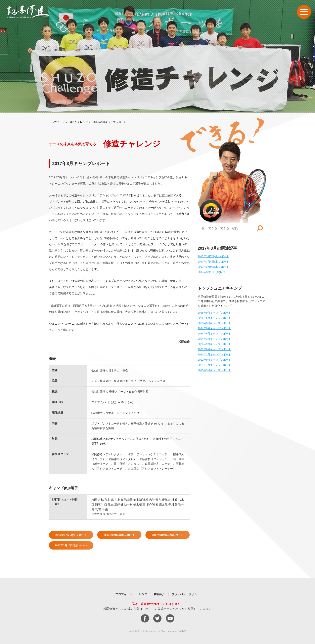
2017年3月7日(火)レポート (71, 535)
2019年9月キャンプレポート (214, 370)
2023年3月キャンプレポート (214, 354)
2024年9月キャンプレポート (214, 328)
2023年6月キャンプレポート (214, 349)
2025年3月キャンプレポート (214, 323)
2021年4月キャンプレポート (214, 365)
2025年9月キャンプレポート (214, 313)
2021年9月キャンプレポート (214, 360)
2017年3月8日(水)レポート (119, 535)
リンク (143, 594)
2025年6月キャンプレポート (214, 318)
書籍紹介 (159, 594)
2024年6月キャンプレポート (214, 334)
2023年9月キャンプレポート (214, 344)
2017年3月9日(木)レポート (168, 535)
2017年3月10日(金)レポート (71, 545)
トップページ (57, 122)
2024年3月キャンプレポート (214, 339)
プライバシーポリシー (186, 594)
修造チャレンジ (79, 122)
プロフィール (124, 594)
